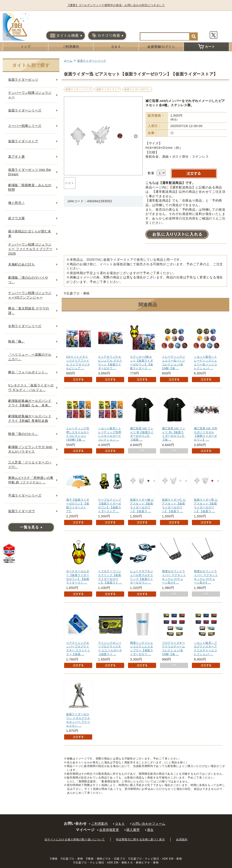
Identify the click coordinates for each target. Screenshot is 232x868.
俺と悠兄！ (17, 203)
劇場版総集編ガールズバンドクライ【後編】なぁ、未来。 (30, 403)
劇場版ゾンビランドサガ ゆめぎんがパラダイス (30, 449)
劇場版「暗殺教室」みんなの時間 (30, 187)
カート (206, 47)
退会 (150, 830)
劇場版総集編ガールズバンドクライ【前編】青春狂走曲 (30, 418)
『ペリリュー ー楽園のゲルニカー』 (30, 357)
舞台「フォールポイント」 (28, 372)
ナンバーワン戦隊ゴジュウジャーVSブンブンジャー (30, 295)
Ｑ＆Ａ (116, 47)
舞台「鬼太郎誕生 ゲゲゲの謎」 (29, 311)
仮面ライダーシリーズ (92, 61)
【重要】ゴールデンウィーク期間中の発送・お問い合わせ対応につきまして (116, 5)
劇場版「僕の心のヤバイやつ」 (28, 280)
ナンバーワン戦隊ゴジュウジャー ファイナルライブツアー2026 (30, 249)
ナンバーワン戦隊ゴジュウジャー (30, 95)
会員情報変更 (109, 830)
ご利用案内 (71, 47)
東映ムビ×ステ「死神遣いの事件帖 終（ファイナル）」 (31, 480)
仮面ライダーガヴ (22, 511)
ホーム (68, 61)
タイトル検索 (64, 36)
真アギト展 (17, 157)
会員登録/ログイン (161, 47)
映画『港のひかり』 (23, 434)
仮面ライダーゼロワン (137, 89)
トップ (26, 47)
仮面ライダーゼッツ (23, 80)
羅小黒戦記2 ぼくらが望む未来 (30, 234)
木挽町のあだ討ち (22, 264)
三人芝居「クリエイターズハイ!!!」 (30, 465)
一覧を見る (29, 527)
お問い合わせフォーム (149, 824)
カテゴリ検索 (106, 36)
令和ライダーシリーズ (25, 326)
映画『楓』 (17, 341)
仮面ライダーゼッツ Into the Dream (30, 172)
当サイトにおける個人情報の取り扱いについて (75, 839)
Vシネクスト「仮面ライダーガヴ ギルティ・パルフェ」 (31, 388)
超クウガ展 (17, 218)
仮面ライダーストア (108, 89)
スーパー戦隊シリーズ (25, 126)
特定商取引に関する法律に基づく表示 (140, 839)
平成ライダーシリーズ (25, 495)
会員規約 (182, 839)
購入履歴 (133, 830)
